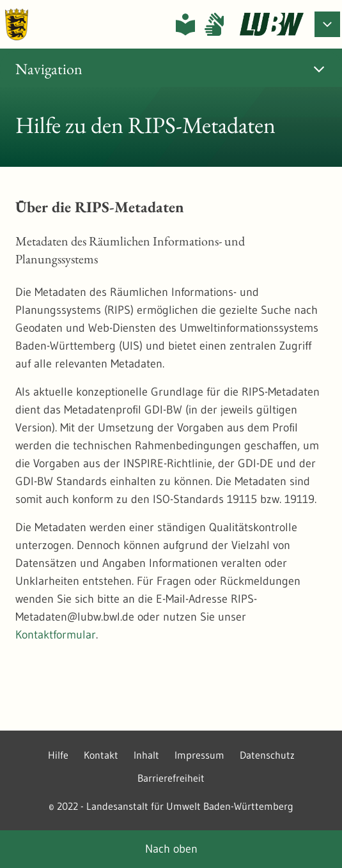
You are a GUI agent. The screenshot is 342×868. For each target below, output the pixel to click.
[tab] (171, 69)
